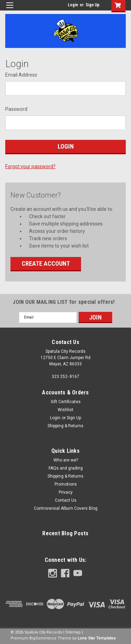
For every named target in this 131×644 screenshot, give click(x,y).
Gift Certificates (66, 402)
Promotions (66, 484)
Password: (17, 109)
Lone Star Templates (97, 638)
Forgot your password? (30, 166)
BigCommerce (43, 638)
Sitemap (73, 632)
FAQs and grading (66, 468)
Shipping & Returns (65, 426)
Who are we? (66, 460)
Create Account (46, 263)
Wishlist (65, 410)
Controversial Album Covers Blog (66, 508)
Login (73, 5)
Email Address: (22, 75)
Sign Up (93, 5)
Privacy (66, 492)
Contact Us (66, 500)
